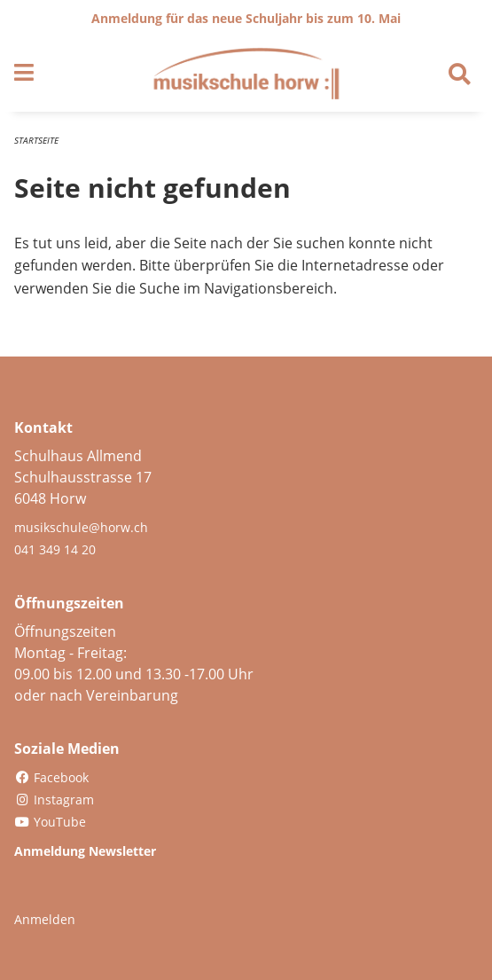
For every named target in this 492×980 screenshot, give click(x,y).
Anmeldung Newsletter (85, 851)
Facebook (51, 777)
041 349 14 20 (55, 549)
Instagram (54, 800)
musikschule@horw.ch (81, 527)
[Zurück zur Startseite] (246, 74)
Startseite (36, 140)
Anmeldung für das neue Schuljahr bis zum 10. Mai (246, 18)
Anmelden (45, 919)
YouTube (50, 822)
